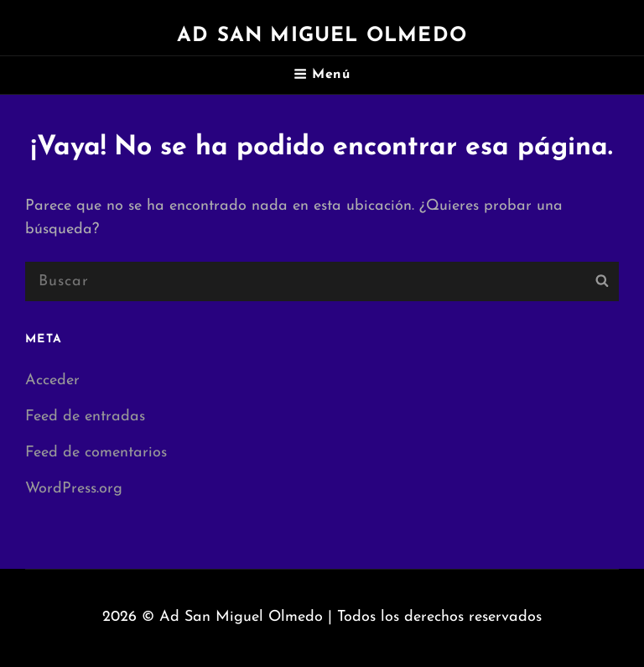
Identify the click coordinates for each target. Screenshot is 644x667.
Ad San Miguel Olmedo (322, 36)
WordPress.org (74, 489)
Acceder (52, 380)
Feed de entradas (85, 417)
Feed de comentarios (96, 453)
